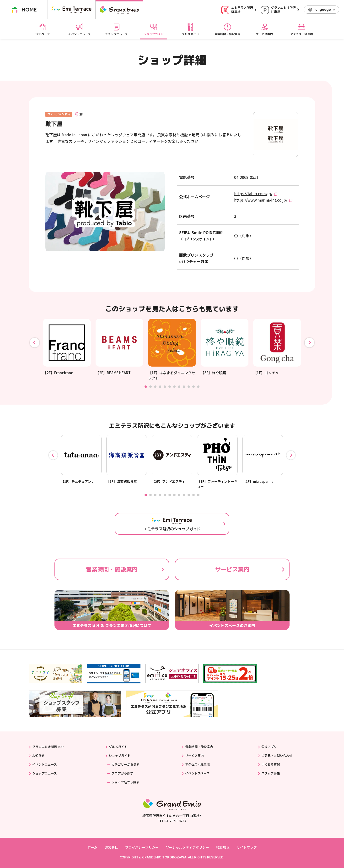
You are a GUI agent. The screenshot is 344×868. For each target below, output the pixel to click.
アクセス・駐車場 (302, 29)
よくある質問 (271, 764)
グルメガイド (190, 29)
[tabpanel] (67, 347)
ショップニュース (116, 29)
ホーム (92, 847)
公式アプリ (269, 747)
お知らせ (38, 755)
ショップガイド (154, 29)
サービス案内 (264, 29)
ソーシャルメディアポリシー (187, 847)
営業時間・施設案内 (227, 29)
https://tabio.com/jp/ (253, 193)
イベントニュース (79, 29)
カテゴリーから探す (126, 764)
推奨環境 (223, 847)
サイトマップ (247, 847)
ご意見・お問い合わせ (277, 755)
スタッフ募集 (271, 773)
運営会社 (111, 847)
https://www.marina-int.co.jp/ (261, 200)
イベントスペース (197, 773)
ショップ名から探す (126, 782)
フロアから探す (122, 773)
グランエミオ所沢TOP (48, 747)
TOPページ (43, 29)
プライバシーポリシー (142, 847)
